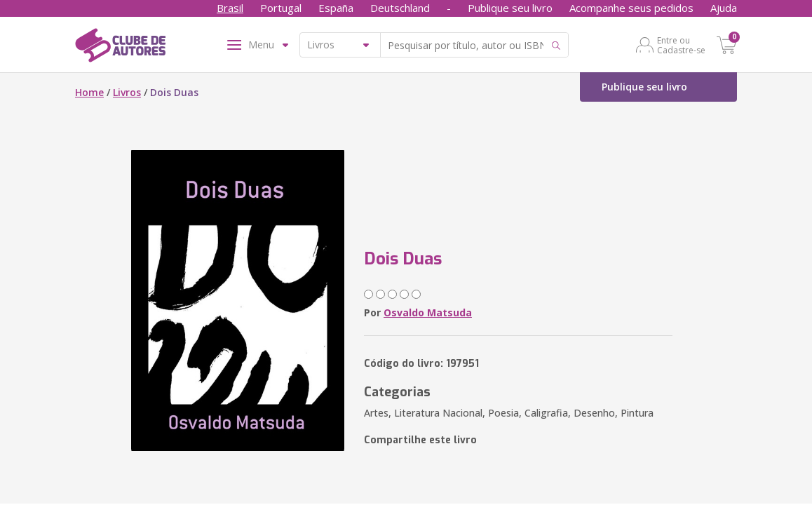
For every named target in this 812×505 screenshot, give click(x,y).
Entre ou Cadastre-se (681, 45)
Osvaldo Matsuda (428, 312)
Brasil (230, 8)
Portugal (281, 8)
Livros (127, 92)
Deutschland (400, 8)
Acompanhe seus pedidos (631, 8)
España (336, 8)
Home (89, 92)
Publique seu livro (510, 8)
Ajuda (724, 8)
